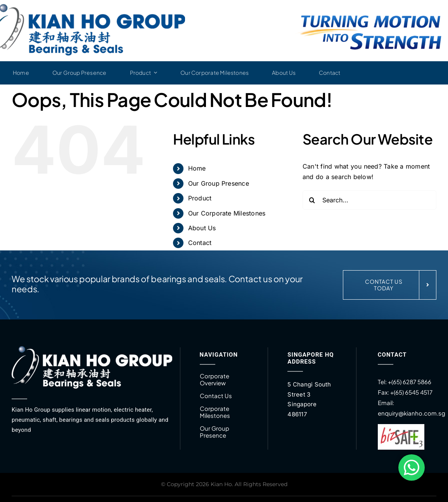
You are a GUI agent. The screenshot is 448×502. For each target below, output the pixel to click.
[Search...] (369, 200)
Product (200, 198)
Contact (200, 243)
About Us (202, 228)
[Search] (312, 200)
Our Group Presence (219, 183)
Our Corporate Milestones (227, 213)
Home (197, 168)
